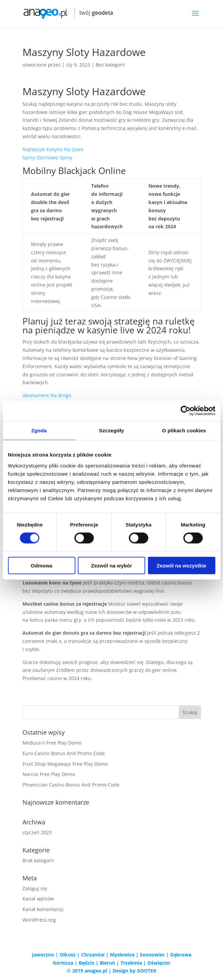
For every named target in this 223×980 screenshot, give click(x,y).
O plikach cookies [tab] (184, 430)
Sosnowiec (152, 955)
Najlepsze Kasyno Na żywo (53, 149)
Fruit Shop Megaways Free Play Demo (65, 764)
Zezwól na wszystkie (181, 565)
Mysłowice (122, 955)
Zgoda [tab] (39, 430)
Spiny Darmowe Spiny (47, 157)
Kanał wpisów (38, 899)
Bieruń (107, 963)
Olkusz (68, 955)
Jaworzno (43, 955)
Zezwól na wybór (111, 565)
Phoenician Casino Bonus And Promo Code (71, 785)
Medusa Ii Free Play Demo (52, 743)
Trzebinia (131, 963)
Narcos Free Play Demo (49, 774)
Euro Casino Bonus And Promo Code (64, 753)
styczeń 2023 (37, 832)
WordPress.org (39, 920)
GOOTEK (147, 971)
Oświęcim (159, 963)
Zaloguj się (35, 888)
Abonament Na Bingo (47, 395)
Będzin (86, 963)
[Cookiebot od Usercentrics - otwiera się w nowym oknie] (185, 411)
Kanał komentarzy (43, 909)
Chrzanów (93, 955)
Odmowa (41, 565)
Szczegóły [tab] (111, 430)
